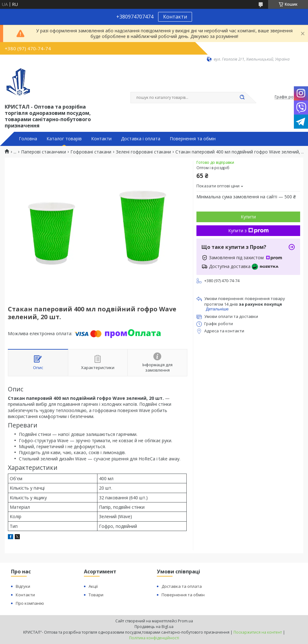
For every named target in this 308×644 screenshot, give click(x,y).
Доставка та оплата (182, 586)
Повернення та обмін (193, 139)
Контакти (175, 17)
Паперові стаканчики (44, 152)
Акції (93, 586)
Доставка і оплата (141, 139)
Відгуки (23, 586)
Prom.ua (185, 621)
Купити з (248, 231)
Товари (96, 595)
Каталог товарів (64, 139)
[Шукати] (242, 98)
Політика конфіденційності (154, 638)
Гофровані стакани (91, 152)
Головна (28, 139)
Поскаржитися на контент (258, 632)
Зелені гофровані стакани (143, 152)
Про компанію (30, 603)
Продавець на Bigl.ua (154, 627)
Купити (248, 217)
